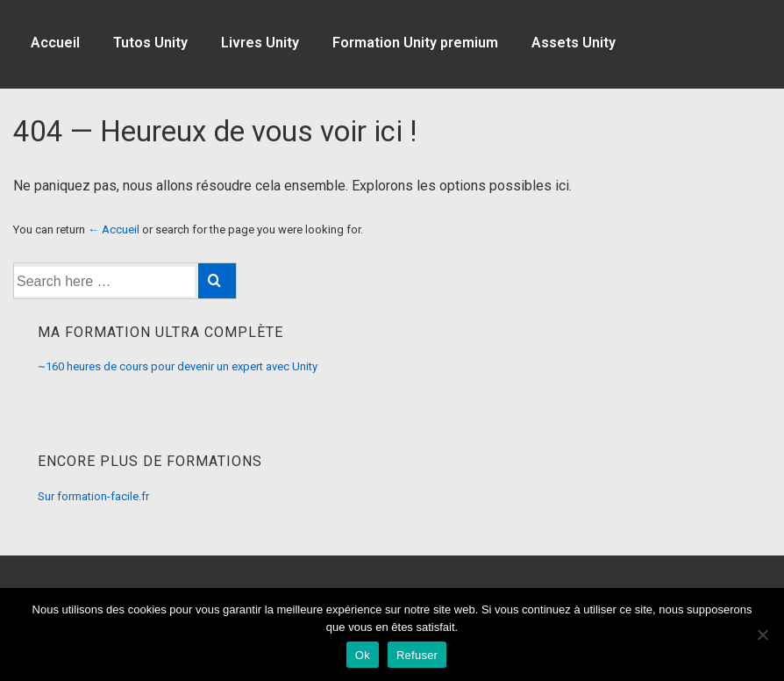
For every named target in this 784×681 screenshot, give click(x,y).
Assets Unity (574, 43)
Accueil (55, 43)
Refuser (417, 655)
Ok (363, 655)
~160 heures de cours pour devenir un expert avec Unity (178, 366)
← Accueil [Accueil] (114, 229)
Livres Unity (260, 43)
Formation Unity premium (415, 43)
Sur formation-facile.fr (93, 496)
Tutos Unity (150, 43)
